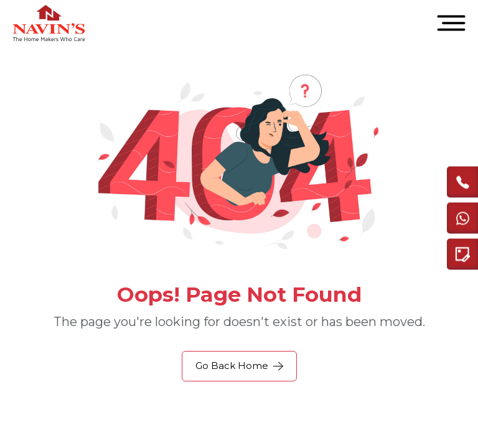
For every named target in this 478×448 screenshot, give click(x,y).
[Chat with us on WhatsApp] (462, 218)
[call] (462, 182)
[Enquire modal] (462, 254)
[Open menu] (451, 23)
